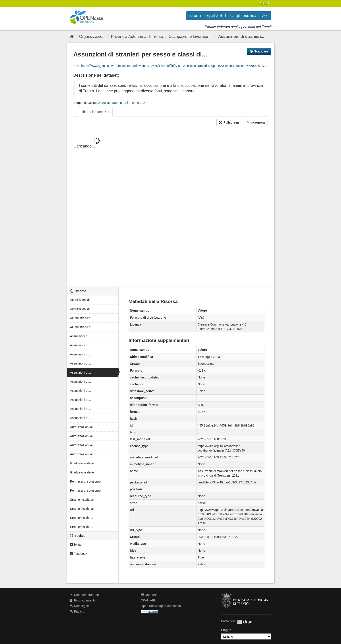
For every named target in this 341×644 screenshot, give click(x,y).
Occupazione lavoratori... (191, 37)
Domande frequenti (85, 595)
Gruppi (235, 16)
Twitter (76, 545)
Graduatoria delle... (83, 463)
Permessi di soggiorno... (87, 481)
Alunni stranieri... (82, 318)
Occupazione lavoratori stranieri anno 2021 (117, 103)
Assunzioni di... (81, 336)
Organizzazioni (216, 16)
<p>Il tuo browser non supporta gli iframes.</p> (171, 207)
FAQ (264, 16)
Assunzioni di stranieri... (241, 37)
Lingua (226, 630)
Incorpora (255, 122)
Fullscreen (229, 122)
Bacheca (250, 16)
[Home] (72, 37)
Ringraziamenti (82, 600)
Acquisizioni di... (81, 300)
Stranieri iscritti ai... (83, 500)
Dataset (196, 16)
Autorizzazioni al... (83, 427)
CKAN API (148, 600)
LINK (239, 329)
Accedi (264, 3)
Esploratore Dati (96, 112)
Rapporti (149, 595)
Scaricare (259, 51)
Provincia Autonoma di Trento (137, 37)
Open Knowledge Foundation (161, 606)
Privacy (77, 611)
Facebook (79, 554)
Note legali (79, 606)
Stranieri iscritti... (82, 518)
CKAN (245, 622)
